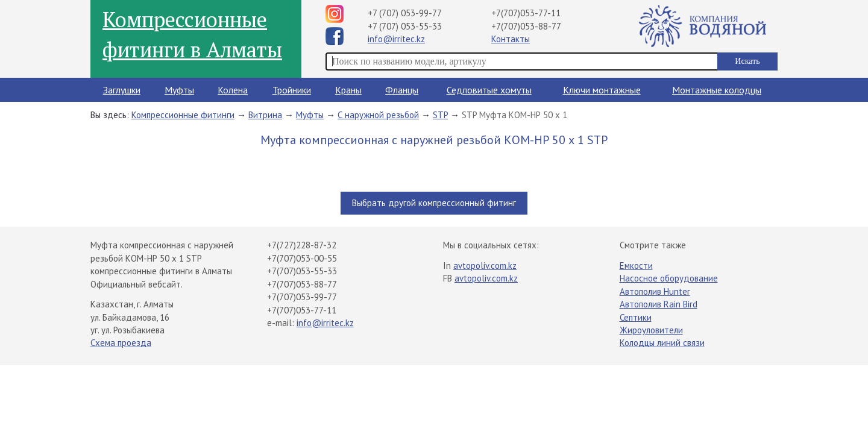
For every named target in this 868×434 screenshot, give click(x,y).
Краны (348, 90)
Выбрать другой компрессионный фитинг (434, 203)
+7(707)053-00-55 (302, 258)
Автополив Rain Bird (659, 304)
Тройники (292, 90)
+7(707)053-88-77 (526, 26)
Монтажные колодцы (717, 90)
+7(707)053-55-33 (302, 271)
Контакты (511, 39)
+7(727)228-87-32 (302, 245)
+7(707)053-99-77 (302, 297)
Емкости (636, 266)
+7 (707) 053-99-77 (405, 13)
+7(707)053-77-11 (526, 13)
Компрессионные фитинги (183, 115)
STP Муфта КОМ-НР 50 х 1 (514, 115)
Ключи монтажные (602, 90)
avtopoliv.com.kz (485, 266)
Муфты (179, 90)
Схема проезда (121, 343)
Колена (233, 90)
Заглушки (122, 90)
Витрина (265, 115)
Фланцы (402, 90)
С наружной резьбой (378, 115)
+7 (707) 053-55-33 (405, 26)
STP (440, 115)
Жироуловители (651, 330)
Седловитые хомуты (489, 90)
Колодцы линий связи (662, 343)
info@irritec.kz (396, 39)
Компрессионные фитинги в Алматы (192, 34)
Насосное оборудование (669, 278)
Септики (636, 317)
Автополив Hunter (655, 291)
